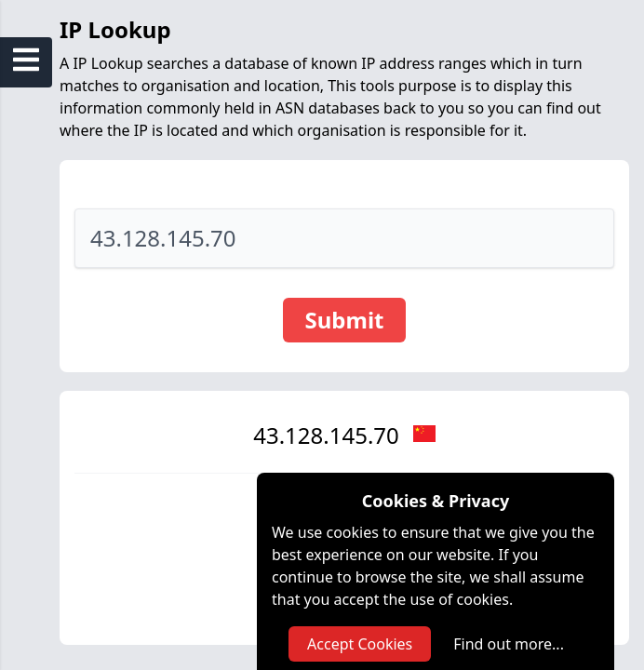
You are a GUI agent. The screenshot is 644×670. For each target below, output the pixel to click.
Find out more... (509, 644)
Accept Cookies (360, 644)
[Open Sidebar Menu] (26, 60)
